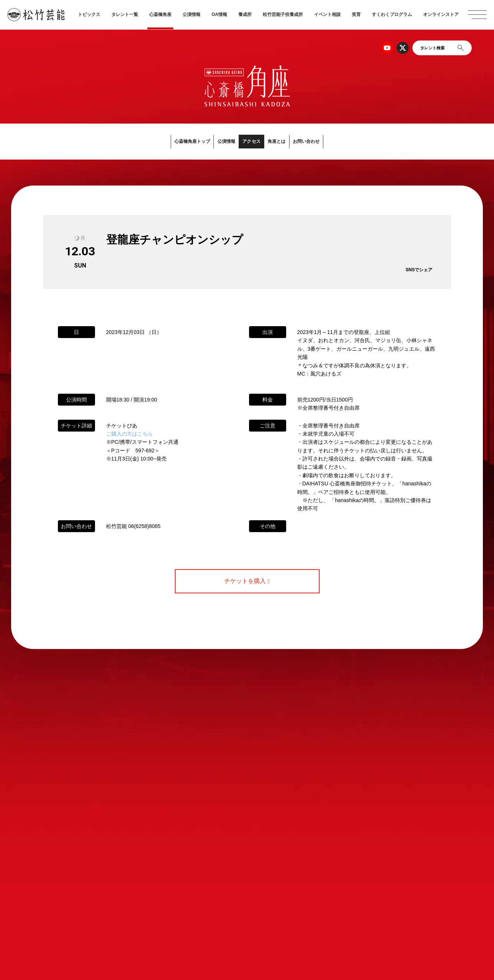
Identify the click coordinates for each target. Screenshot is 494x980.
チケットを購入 (247, 581)
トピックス (89, 14)
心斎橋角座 (160, 14)
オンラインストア (441, 14)
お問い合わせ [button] (340, 142)
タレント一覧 (125, 14)
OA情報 (219, 14)
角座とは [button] (293, 142)
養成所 (245, 14)
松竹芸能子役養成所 (283, 14)
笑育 (356, 14)
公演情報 (192, 14)
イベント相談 (327, 14)
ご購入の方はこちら (130, 434)
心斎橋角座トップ (160, 142)
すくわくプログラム (392, 14)
